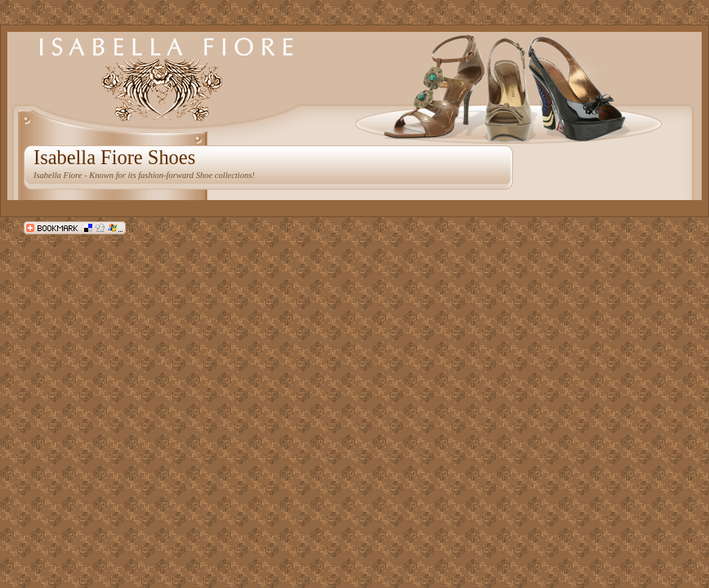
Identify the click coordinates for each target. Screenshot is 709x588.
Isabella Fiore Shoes (114, 157)
